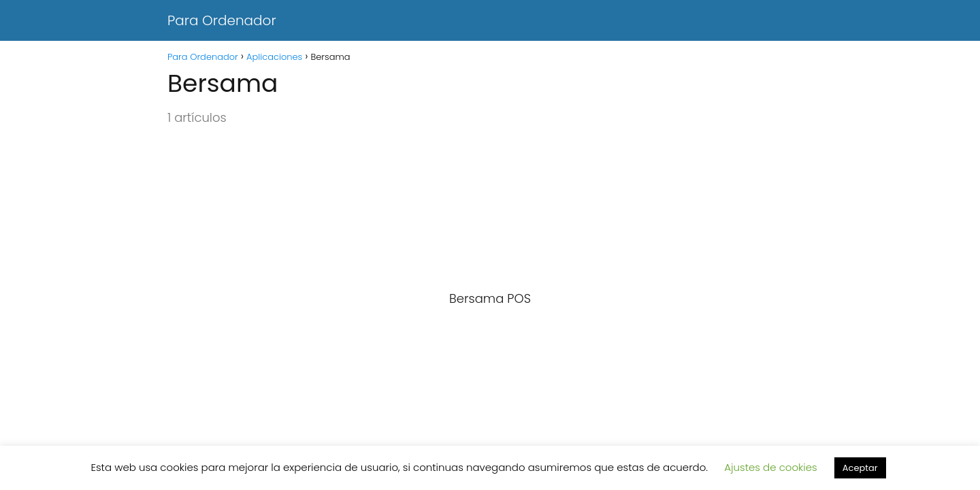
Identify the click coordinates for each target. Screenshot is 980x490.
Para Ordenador (222, 20)
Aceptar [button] (860, 468)
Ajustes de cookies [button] (771, 467)
